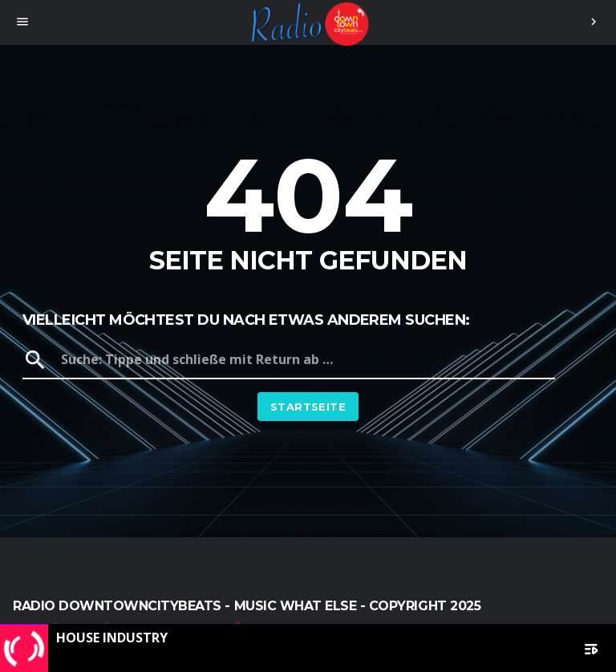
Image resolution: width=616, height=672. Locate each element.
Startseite (308, 407)
